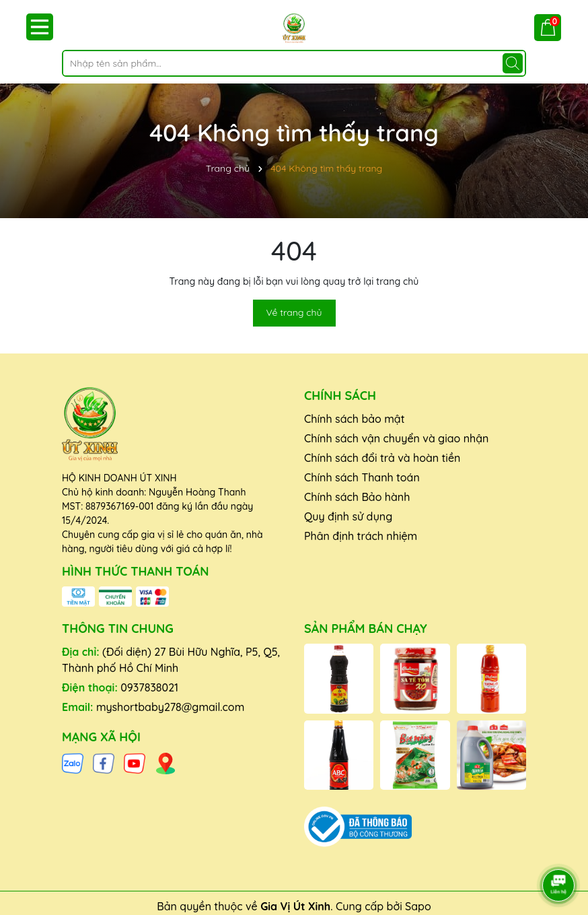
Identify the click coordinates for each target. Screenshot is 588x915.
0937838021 (149, 687)
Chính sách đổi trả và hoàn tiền (382, 458)
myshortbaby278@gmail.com (170, 707)
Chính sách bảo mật (355, 419)
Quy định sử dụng (348, 516)
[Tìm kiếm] (513, 63)
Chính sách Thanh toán (362, 477)
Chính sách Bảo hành (357, 497)
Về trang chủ (294, 312)
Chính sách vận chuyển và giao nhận (396, 438)
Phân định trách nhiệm (361, 536)
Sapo (418, 906)
